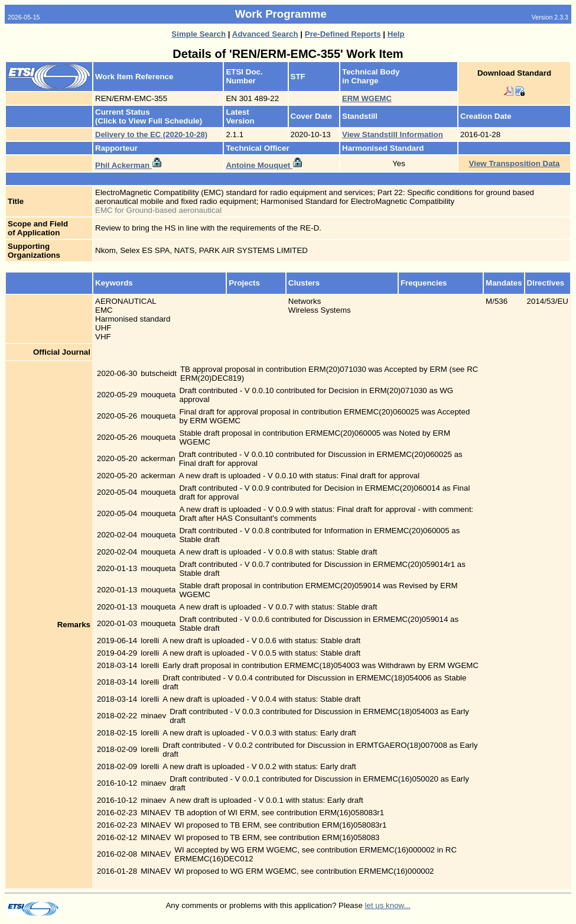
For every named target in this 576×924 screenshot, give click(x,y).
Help (396, 34)
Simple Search (198, 34)
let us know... (388, 905)
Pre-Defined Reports (343, 34)
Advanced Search (265, 34)
